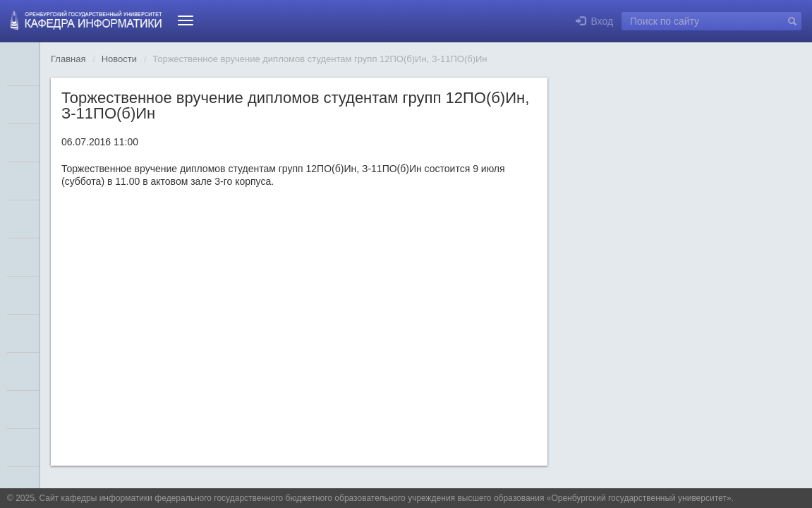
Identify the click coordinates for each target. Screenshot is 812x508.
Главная (68, 59)
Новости (119, 59)
